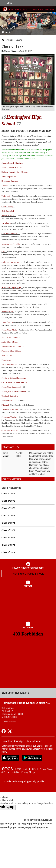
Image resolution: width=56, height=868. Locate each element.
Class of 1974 (8, 523)
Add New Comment (12, 479)
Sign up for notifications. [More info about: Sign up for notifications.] (16, 693)
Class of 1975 (8, 530)
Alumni (10, 40)
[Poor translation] (11, 807)
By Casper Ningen (9, 51)
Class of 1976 (8, 538)
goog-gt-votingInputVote (36, 827)
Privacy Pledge (28, 772)
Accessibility (13, 772)
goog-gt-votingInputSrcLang (38, 820)
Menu (7, 3)
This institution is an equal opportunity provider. (23, 781)
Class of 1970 (8, 494)
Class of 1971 (8, 501)
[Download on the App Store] (10, 758)
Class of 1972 (8, 508)
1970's (19, 40)
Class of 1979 (8, 552)
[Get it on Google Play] (32, 758)
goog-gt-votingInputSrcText (38, 824)
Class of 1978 (8, 545)
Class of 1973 (8, 516)
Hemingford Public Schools (28, 574)
